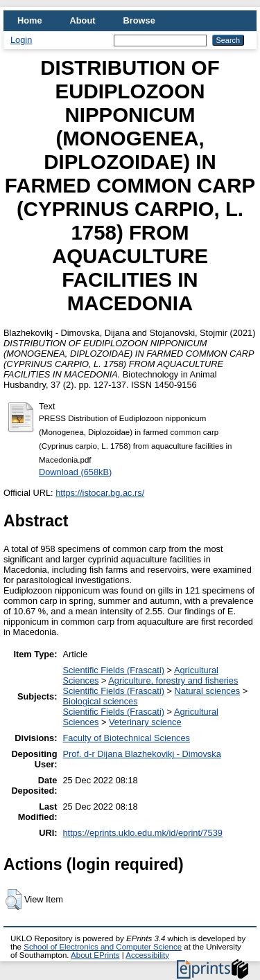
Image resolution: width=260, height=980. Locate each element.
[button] (14, 900)
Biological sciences (101, 701)
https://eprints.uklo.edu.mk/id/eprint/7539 (143, 833)
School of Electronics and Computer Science (103, 947)
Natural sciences (208, 691)
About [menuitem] (83, 20)
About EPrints (95, 955)
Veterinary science (145, 722)
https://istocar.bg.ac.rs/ (100, 493)
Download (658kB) (75, 472)
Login (21, 40)
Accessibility (147, 955)
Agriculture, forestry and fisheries (173, 680)
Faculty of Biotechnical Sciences (127, 738)
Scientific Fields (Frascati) (114, 670)
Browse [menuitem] (139, 20)
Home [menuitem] (30, 20)
